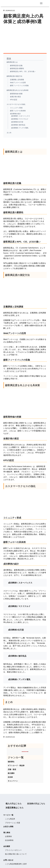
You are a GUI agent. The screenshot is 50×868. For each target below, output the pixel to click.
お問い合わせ (8, 860)
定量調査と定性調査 (17, 80)
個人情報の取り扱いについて (16, 854)
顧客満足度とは (12, 62)
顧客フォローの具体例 (18, 111)
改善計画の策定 (15, 97)
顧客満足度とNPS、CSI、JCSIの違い (23, 71)
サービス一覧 (8, 815)
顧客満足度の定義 (16, 65)
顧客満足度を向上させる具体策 (18, 90)
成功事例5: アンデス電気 (20, 128)
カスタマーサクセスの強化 (16, 104)
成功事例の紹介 (15, 114)
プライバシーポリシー (13, 850)
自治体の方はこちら (36, 803)
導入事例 (7, 832)
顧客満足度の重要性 (17, 68)
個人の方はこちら (14, 803)
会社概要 (7, 846)
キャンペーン (13, 781)
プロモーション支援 (12, 823)
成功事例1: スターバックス (20, 116)
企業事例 (8, 836)
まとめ (9, 133)
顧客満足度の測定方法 (14, 76)
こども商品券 (10, 819)
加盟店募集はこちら (15, 808)
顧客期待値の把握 (16, 94)
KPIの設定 (14, 100)
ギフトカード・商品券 (16, 765)
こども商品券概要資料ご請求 (16, 864)
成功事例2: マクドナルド (20, 119)
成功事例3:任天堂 (17, 122)
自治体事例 (9, 840)
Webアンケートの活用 (18, 82)
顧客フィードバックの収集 (19, 85)
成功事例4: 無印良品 (18, 125)
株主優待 (11, 773)
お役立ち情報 (8, 826)
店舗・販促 (12, 769)
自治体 (10, 777)
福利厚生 (11, 762)
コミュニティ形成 (16, 108)
